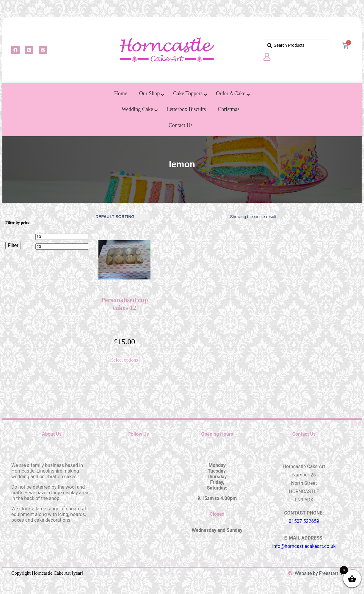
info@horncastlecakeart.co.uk (304, 546)
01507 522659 (304, 521)
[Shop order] (122, 217)
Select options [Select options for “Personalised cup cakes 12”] (124, 360)
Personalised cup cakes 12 (124, 304)
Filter (13, 245)
